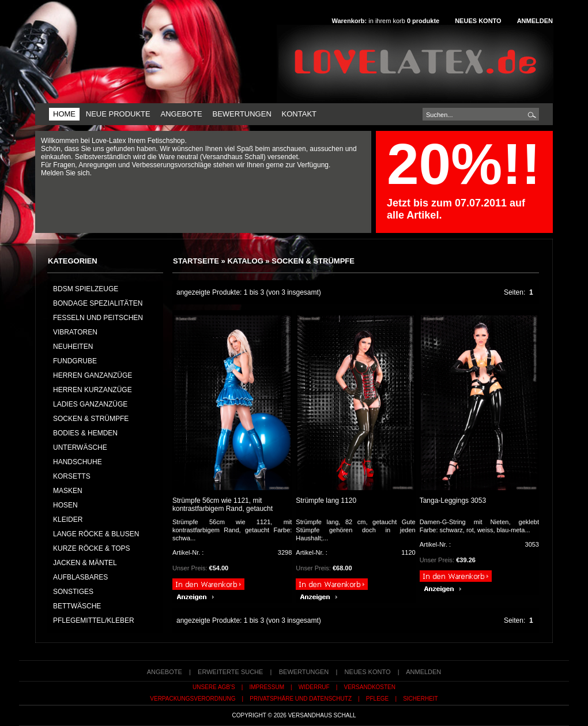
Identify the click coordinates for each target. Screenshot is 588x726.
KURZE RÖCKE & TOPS (92, 548)
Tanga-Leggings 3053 (453, 501)
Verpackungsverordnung (193, 699)
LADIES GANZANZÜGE (90, 404)
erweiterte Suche (230, 672)
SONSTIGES (73, 592)
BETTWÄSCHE (77, 606)
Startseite (196, 261)
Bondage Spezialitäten (98, 303)
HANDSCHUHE (78, 462)
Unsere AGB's (214, 687)
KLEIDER (68, 520)
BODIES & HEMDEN (85, 433)
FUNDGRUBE (75, 361)
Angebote (181, 114)
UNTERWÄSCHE (80, 447)
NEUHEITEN (73, 347)
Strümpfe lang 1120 (326, 501)
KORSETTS (72, 476)
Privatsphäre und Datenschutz (301, 699)
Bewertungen (242, 114)
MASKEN (68, 491)
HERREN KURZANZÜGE (93, 390)
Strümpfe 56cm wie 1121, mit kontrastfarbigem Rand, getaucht (223, 505)
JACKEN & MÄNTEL (85, 563)
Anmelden (535, 21)
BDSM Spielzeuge (86, 289)
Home (64, 114)
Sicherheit (421, 699)
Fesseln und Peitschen (98, 318)
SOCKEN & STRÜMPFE (313, 261)
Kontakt (299, 114)
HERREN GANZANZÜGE (93, 375)
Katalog (245, 261)
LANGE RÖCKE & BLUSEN (96, 534)
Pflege (377, 699)
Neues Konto (478, 21)
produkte (423, 21)
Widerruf (314, 687)
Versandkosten (370, 687)
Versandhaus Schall (322, 715)
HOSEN (65, 505)
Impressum (267, 687)
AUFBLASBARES (80, 577)
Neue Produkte (118, 114)
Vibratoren (75, 332)
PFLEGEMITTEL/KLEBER (94, 620)
